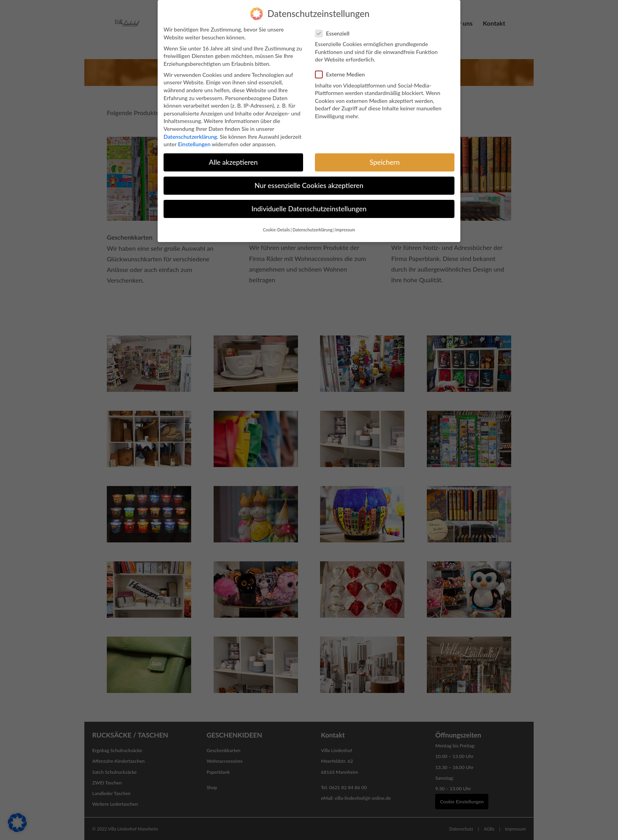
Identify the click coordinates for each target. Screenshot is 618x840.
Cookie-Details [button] (276, 224)
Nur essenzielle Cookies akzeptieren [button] (309, 180)
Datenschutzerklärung (190, 131)
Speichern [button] (385, 156)
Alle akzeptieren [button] (233, 156)
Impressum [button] (345, 224)
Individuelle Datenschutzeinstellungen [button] (309, 203)
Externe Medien (343, 68)
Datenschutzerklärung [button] (313, 224)
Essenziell (336, 27)
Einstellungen (194, 138)
